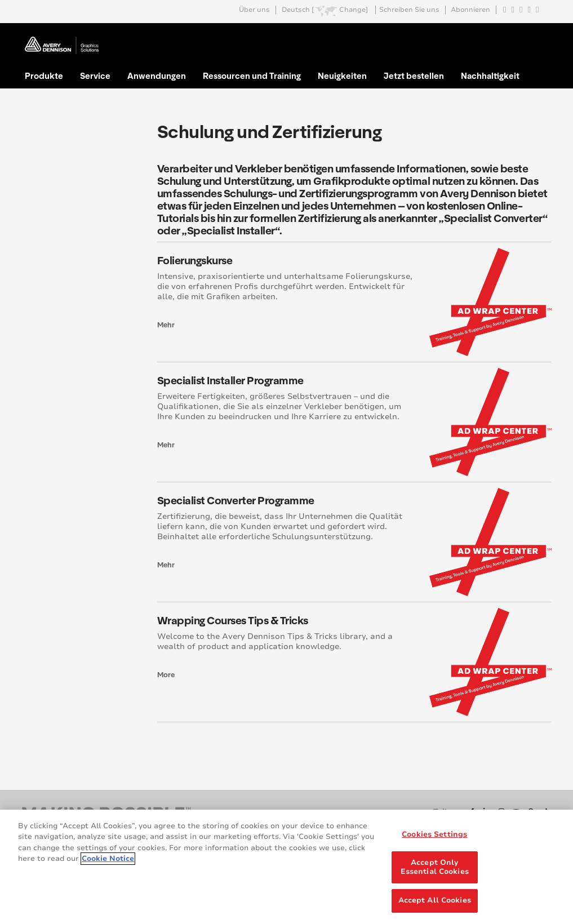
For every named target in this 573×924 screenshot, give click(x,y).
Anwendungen (157, 75)
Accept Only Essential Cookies (435, 868)
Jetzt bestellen (414, 75)
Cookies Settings (434, 835)
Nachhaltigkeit (490, 75)
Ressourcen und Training (252, 75)
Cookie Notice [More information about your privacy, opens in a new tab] (108, 860)
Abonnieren (470, 10)
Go (542, 36)
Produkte (44, 75)
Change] (354, 10)
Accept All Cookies (435, 901)
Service (95, 75)
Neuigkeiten (342, 75)
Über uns (254, 10)
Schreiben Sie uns (409, 10)
